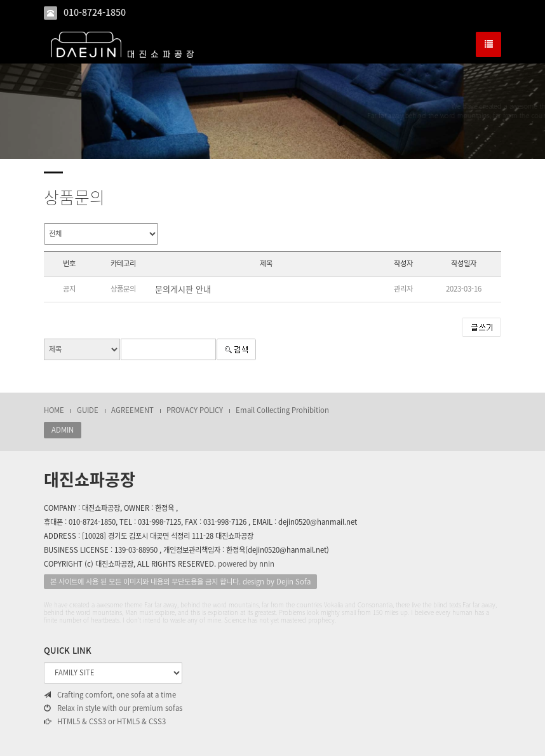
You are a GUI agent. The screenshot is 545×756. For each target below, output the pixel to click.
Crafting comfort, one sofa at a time (110, 695)
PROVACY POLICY (195, 410)
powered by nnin (246, 564)
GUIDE (88, 410)
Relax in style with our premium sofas (113, 708)
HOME (54, 410)
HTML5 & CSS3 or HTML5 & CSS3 (105, 722)
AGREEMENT (132, 410)
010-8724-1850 (95, 12)
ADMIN (63, 430)
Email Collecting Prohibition (282, 410)
